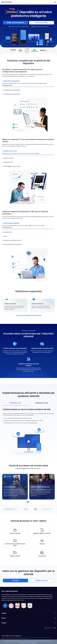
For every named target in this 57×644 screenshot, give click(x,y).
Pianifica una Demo (39, 23)
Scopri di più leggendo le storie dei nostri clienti (28, 469)
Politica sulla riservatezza (31, 643)
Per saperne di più (7, 85)
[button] (28, 502)
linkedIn (46, 628)
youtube (55, 628)
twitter (49, 628)
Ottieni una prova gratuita (18, 23)
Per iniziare (18, 580)
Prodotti (28, 623)
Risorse (28, 618)
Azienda (28, 613)
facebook (52, 628)
